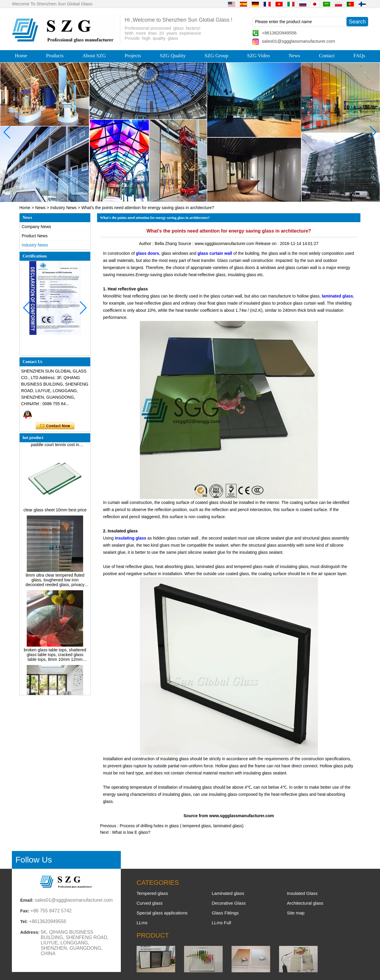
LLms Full (221, 923)
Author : (147, 244)
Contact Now (55, 426)
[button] (178, 197)
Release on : (268, 244)
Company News (36, 227)
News (294, 56)
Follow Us (34, 860)
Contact (327, 56)
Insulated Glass (302, 893)
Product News (35, 236)
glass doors (148, 253)
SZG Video (258, 56)
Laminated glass (228, 893)
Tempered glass (152, 893)
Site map (296, 913)
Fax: (25, 911)
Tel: (24, 921)
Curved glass (150, 903)
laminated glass (337, 296)
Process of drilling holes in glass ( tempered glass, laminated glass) (182, 826)
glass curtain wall (215, 253)
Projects (133, 56)
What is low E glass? (131, 832)
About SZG (94, 56)
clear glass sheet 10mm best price (55, 512)
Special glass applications (162, 913)
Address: (30, 932)
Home (21, 56)
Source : (186, 244)
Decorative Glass (229, 903)
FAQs (359, 56)
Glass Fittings (225, 913)
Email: (27, 900)
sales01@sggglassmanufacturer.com (298, 41)
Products (55, 56)
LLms (142, 923)
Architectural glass (305, 903)
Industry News (63, 208)
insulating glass (131, 538)
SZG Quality (173, 56)
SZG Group (216, 56)
